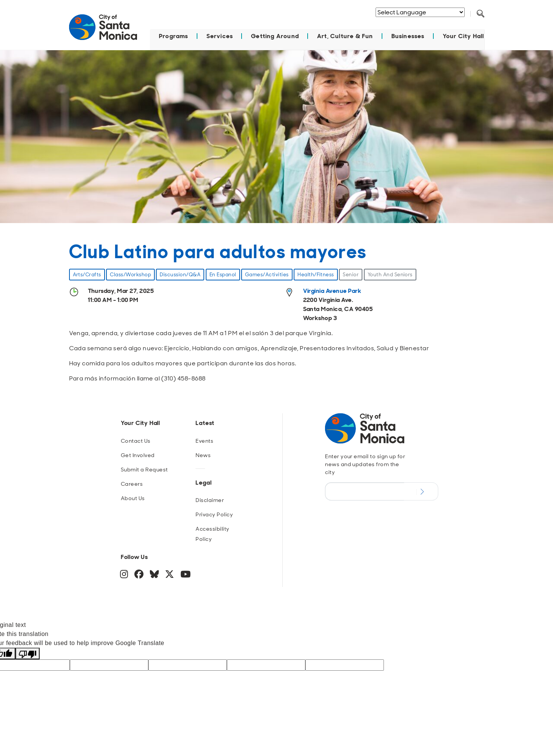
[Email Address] (365, 491)
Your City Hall (464, 36)
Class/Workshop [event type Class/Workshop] (130, 274)
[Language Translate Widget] (420, 12)
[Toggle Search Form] (481, 14)
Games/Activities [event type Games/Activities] (267, 274)
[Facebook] (140, 575)
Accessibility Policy (212, 534)
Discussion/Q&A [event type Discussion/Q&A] (180, 274)
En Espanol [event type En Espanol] (223, 274)
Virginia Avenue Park (332, 290)
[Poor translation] (28, 653)
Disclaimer (210, 500)
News (203, 455)
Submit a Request (144, 469)
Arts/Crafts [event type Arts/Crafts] (87, 274)
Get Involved (138, 455)
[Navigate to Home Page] (103, 31)
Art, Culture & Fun (345, 36)
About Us (133, 498)
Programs (174, 36)
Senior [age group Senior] (351, 274)
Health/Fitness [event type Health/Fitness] (316, 274)
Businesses (408, 36)
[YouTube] (186, 575)
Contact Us (136, 440)
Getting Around (275, 36)
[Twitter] (170, 575)
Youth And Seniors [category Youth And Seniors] (390, 274)
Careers (132, 483)
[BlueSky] (155, 575)
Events (204, 440)
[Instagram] (125, 575)
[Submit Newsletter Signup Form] (421, 491)
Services (220, 36)
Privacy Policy (214, 514)
